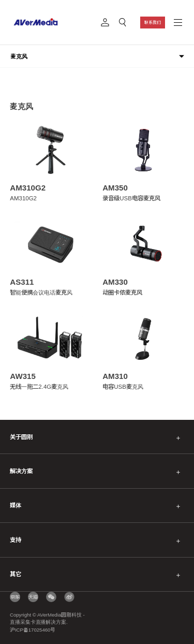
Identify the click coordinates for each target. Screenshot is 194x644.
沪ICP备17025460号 (33, 629)
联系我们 (153, 23)
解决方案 (21, 471)
